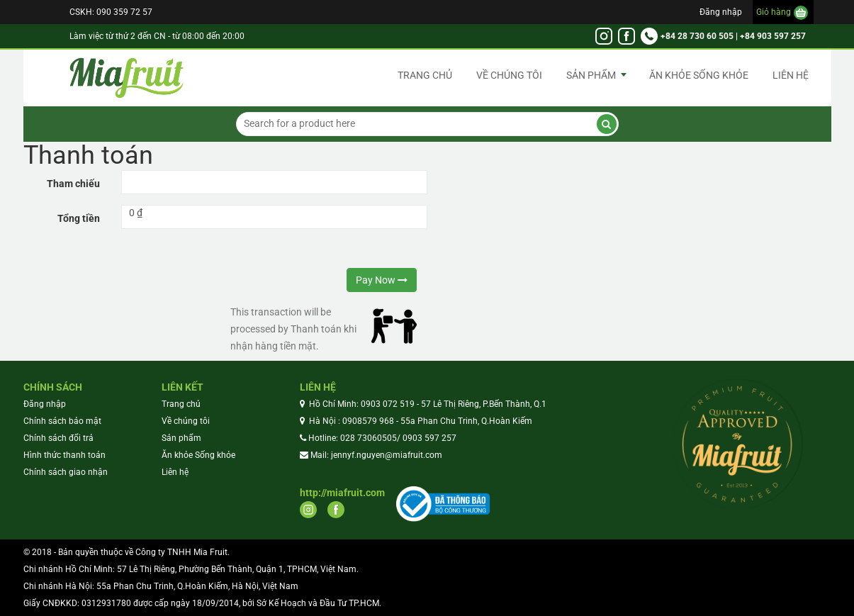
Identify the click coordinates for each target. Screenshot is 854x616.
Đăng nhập (721, 12)
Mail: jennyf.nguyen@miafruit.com (376, 455)
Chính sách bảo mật (62, 421)
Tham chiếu (73, 184)
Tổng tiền (79, 218)
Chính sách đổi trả (58, 438)
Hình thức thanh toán (64, 455)
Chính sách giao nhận (66, 472)
